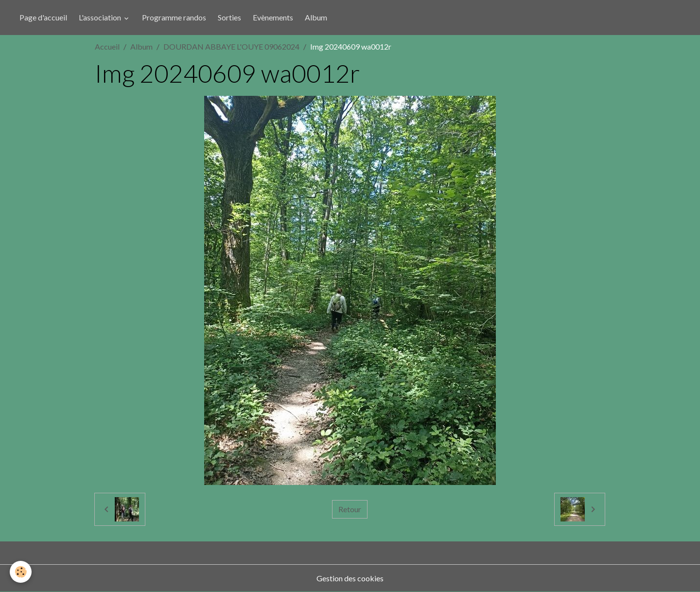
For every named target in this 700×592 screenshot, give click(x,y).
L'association (101, 17)
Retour (350, 509)
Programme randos (174, 17)
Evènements (273, 17)
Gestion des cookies (350, 578)
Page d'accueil (43, 17)
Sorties (229, 17)
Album (316, 17)
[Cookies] (21, 572)
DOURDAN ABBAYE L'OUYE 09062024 (231, 46)
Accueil (107, 46)
